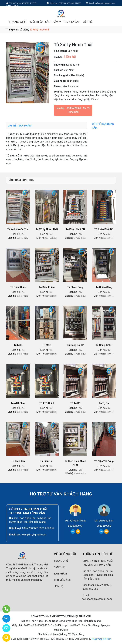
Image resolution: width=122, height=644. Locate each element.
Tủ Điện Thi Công (104, 461)
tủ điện (24, 30)
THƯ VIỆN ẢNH (72, 22)
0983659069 (74, 108)
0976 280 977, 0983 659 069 (38, 528)
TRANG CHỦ (17, 22)
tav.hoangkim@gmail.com (32, 535)
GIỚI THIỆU (36, 22)
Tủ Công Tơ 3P (104, 345)
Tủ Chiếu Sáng (75, 287)
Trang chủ (12, 30)
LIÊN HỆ (88, 22)
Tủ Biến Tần (18, 461)
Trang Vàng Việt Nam (101, 639)
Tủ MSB (18, 345)
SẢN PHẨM (52, 22)
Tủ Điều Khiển (18, 287)
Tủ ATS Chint (18, 403)
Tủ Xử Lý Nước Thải (18, 229)
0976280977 (75, 526)
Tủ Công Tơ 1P (75, 345)
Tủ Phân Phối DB (75, 229)
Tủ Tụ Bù (75, 403)
